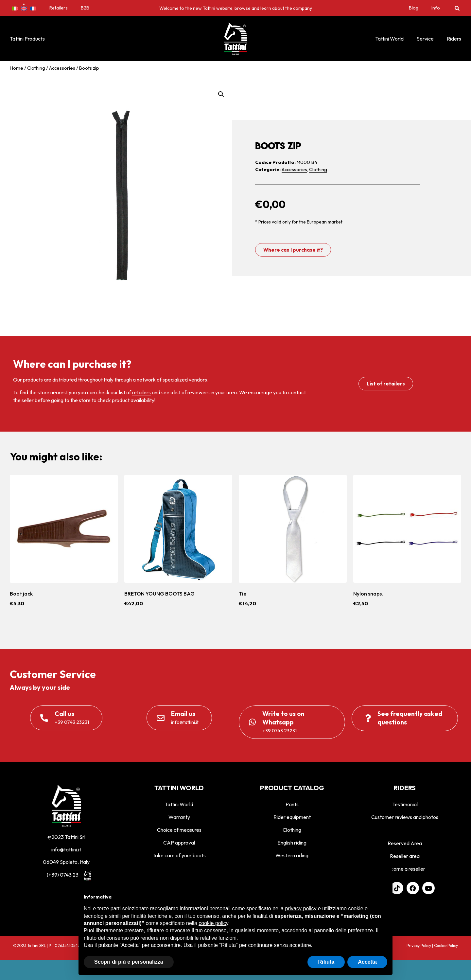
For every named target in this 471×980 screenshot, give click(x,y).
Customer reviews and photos (405, 817)
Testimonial (405, 804)
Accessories (62, 68)
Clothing (36, 68)
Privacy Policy (419, 945)
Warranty (179, 817)
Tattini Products (27, 39)
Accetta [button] (367, 962)
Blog (414, 8)
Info (436, 8)
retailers (141, 392)
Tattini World (389, 39)
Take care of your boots (179, 855)
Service (425, 39)
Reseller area (405, 856)
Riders (454, 39)
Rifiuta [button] (326, 962)
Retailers (59, 8)
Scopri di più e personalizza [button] (129, 962)
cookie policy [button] (213, 923)
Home (17, 68)
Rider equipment (292, 817)
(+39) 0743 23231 (66, 875)
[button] (457, 8)
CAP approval (179, 843)
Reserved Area (405, 843)
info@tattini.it (66, 849)
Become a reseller (405, 869)
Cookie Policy (446, 945)
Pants (292, 804)
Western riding (292, 855)
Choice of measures (179, 830)
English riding (292, 843)
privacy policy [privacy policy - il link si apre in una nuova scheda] (301, 909)
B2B (85, 8)
